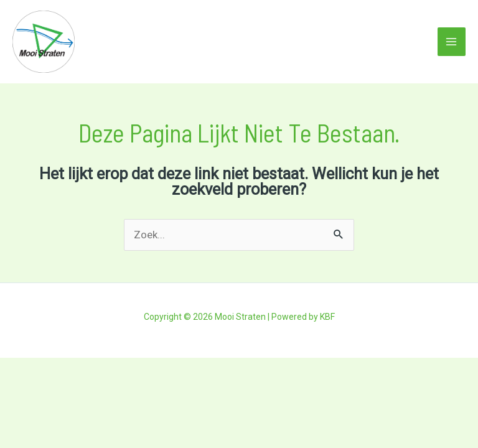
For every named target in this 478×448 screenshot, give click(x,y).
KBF (327, 317)
